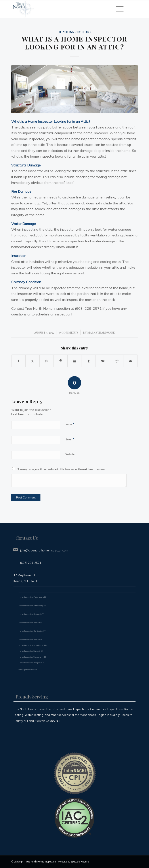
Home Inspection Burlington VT (32, 631)
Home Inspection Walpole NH (28, 670)
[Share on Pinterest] (61, 361)
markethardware (101, 332)
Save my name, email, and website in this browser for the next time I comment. (62, 469)
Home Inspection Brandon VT (31, 640)
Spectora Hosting (80, 862)
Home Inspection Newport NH (31, 663)
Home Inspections (74, 32)
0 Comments (69, 332)
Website (70, 454)
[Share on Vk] (103, 361)
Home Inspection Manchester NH (33, 645)
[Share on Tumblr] (89, 361)
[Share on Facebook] (18, 361)
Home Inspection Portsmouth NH (33, 597)
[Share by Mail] (131, 361)
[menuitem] (120, 9)
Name (70, 424)
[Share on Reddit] (117, 361)
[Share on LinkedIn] (74, 361)
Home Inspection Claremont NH (32, 657)
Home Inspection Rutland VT (31, 614)
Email (70, 439)
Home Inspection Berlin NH (30, 623)
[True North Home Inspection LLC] (62, 9)
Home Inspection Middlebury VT (32, 606)
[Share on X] (32, 361)
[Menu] (120, 9)
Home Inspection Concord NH (31, 651)
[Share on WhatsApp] (46, 361)
